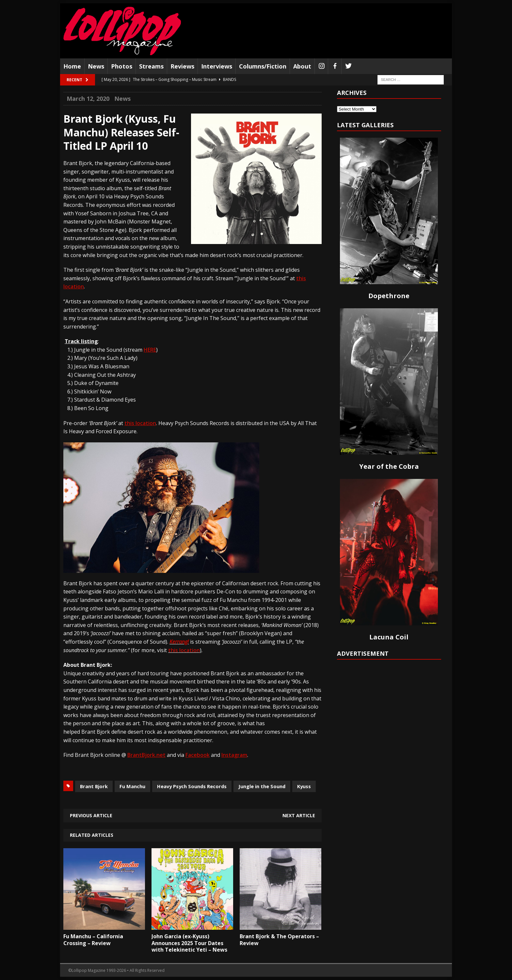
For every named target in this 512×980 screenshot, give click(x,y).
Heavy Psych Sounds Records (192, 786)
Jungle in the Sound (262, 786)
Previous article (91, 815)
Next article (299, 815)
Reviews (182, 66)
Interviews (217, 66)
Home (72, 66)
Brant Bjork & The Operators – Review (279, 940)
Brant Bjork (94, 786)
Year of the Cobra (389, 466)
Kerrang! (179, 642)
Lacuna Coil (389, 637)
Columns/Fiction (263, 66)
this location (184, 650)
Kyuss (304, 786)
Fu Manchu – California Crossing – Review (93, 940)
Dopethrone (389, 296)
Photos (122, 66)
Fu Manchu (132, 786)
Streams (151, 66)
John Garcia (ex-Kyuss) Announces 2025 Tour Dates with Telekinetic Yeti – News (189, 943)
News (96, 66)
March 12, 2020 (88, 99)
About (302, 66)
